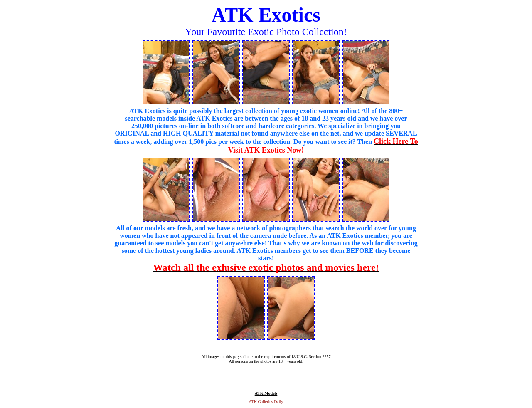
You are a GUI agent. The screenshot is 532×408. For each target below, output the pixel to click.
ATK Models (266, 393)
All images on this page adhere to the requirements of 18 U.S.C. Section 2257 (266, 357)
